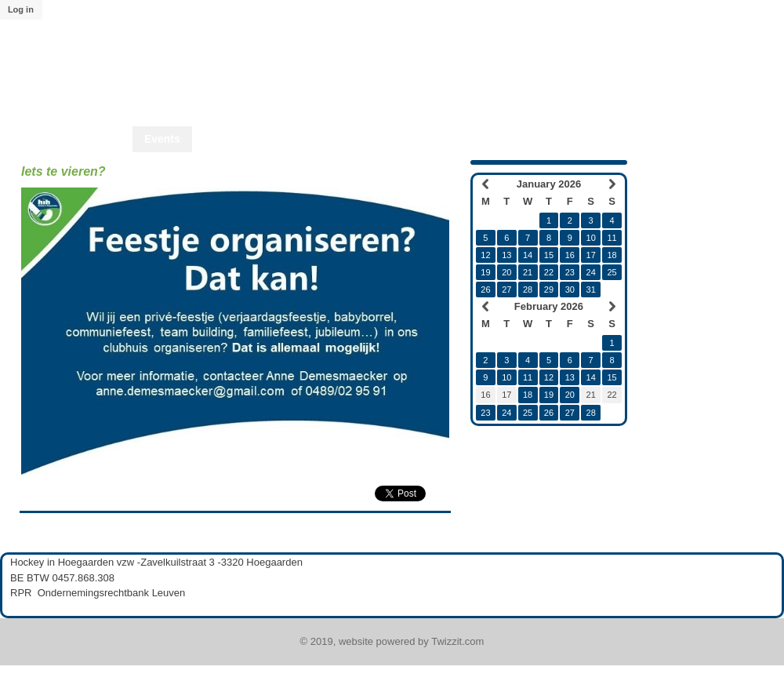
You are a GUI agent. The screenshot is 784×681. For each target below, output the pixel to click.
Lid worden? (558, 139)
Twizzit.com (457, 641)
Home (105, 139)
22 (549, 272)
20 (506, 272)
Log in (21, 9)
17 (591, 255)
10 (591, 238)
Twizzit (632, 139)
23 (570, 272)
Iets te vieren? (64, 171)
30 (570, 290)
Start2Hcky (396, 139)
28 (528, 290)
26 (485, 290)
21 (528, 272)
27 (506, 290)
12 (485, 255)
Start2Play (475, 139)
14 (528, 255)
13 (506, 255)
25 (612, 272)
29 (549, 290)
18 (612, 255)
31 (591, 290)
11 (612, 238)
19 (485, 272)
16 (570, 255)
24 (591, 272)
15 (549, 255)
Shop (330, 139)
